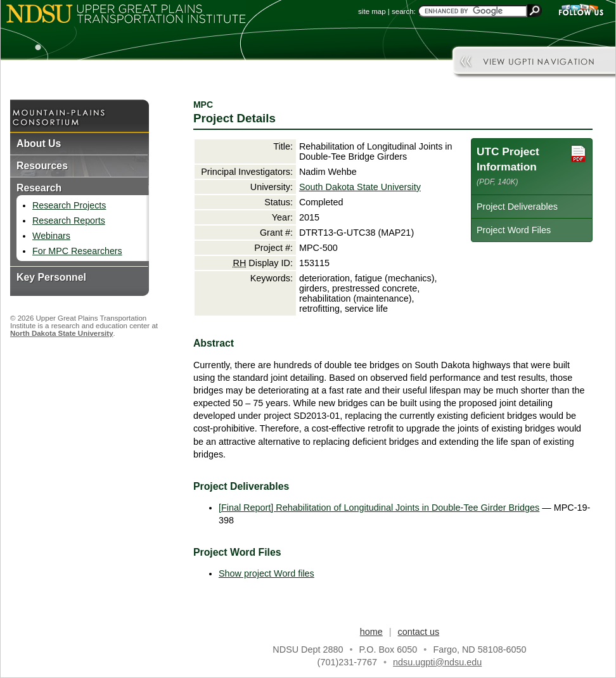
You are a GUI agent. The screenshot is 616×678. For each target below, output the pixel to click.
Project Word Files (514, 230)
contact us (419, 632)
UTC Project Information (532, 165)
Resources (42, 166)
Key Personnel (51, 277)
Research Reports (69, 221)
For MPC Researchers (77, 251)
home (371, 632)
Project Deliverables (517, 207)
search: (404, 11)
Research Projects (69, 205)
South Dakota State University (360, 187)
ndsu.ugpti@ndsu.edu (437, 662)
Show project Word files (266, 573)
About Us (39, 144)
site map (372, 11)
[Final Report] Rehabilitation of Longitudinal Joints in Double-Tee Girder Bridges (379, 508)
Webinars (51, 236)
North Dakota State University (62, 333)
